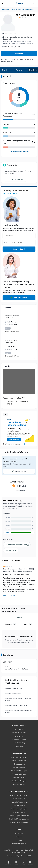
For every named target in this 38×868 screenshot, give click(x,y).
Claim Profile (19, 54)
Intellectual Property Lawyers (19, 819)
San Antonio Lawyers (19, 781)
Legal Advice (19, 736)
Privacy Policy (18, 850)
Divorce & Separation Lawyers (19, 816)
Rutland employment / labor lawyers (16, 705)
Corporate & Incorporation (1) (17, 545)
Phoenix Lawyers (19, 777)
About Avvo (19, 833)
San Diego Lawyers (19, 784)
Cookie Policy (30, 850)
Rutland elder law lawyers (13, 693)
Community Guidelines (18, 852)
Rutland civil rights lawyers (13, 689)
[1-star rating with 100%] (19, 533)
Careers (19, 837)
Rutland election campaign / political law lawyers (18, 699)
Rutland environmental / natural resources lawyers (18, 711)
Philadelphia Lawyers (19, 774)
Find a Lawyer (19, 729)
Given (28, 624)
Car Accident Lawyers (19, 812)
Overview (5, 70)
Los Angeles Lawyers (19, 761)
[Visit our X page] (16, 862)
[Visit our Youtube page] (30, 862)
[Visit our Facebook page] (9, 862)
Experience (33, 70)
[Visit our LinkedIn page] (23, 862)
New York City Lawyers (19, 757)
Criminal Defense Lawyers (19, 802)
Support (19, 840)
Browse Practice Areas (19, 739)
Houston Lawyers (19, 767)
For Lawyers (19, 746)
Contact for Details (15, 179)
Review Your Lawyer (19, 733)
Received (10, 624)
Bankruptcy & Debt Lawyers (19, 795)
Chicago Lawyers (19, 764)
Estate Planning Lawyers (19, 809)
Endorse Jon (19, 617)
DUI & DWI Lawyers (19, 805)
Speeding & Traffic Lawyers (19, 822)
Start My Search (19, 249)
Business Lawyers (19, 799)
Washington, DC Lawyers (19, 771)
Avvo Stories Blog (19, 743)
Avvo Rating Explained (19, 844)
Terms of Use (7, 850)
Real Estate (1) (11, 551)
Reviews (19, 70)
